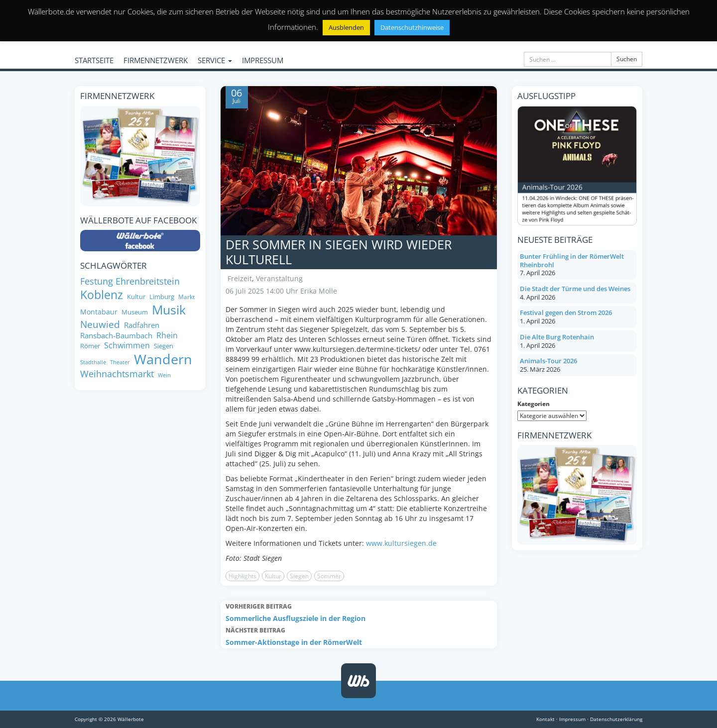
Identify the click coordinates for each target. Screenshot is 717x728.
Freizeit (240, 278)
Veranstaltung (279, 278)
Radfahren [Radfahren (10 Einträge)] (142, 325)
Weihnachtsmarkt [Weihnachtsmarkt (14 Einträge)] (117, 374)
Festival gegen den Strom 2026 (566, 312)
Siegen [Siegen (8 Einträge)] (164, 346)
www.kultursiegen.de (401, 543)
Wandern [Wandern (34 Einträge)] (163, 359)
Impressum (572, 719)
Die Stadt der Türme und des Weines (575, 289)
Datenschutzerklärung (616, 719)
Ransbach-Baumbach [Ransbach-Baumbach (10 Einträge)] (116, 336)
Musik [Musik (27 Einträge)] (169, 310)
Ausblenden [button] (346, 27)
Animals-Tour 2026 (548, 361)
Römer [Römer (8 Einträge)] (90, 346)
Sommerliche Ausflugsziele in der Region (359, 612)
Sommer (329, 576)
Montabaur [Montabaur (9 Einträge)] (99, 312)
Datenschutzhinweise (412, 27)
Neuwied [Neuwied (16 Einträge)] (100, 324)
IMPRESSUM (263, 60)
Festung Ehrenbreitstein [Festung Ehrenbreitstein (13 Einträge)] (130, 281)
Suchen (627, 59)
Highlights (242, 576)
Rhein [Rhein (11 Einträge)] (167, 336)
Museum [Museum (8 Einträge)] (135, 312)
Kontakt (545, 719)
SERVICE (215, 60)
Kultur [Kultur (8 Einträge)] (136, 297)
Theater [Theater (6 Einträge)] (120, 363)
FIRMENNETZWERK (156, 60)
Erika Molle (319, 291)
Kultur (273, 576)
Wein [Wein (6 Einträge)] (164, 375)
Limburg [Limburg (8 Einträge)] (162, 297)
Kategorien (534, 404)
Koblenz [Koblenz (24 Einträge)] (102, 295)
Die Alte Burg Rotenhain (557, 337)
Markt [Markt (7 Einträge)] (186, 297)
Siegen (299, 576)
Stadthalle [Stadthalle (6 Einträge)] (93, 363)
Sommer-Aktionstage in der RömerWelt (359, 636)
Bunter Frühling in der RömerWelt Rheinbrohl (572, 260)
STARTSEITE (94, 60)
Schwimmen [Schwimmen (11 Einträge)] (127, 346)
